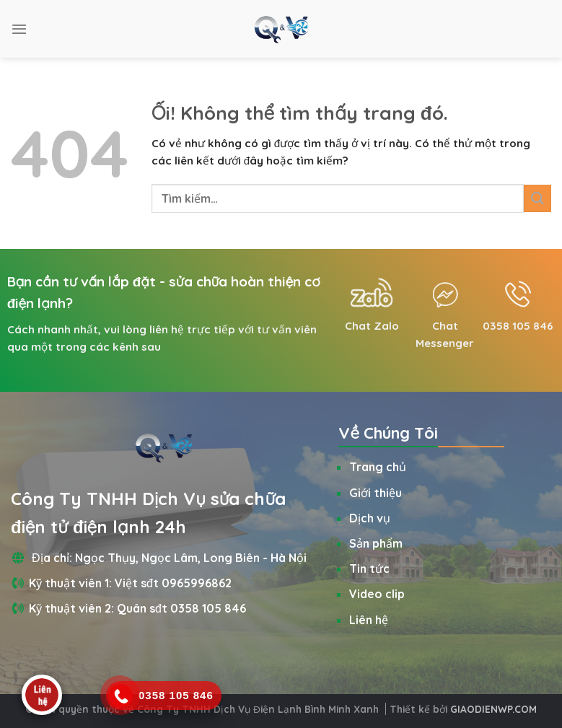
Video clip (377, 594)
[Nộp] (537, 198)
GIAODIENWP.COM (493, 709)
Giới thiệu (376, 493)
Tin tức (369, 569)
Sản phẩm (376, 543)
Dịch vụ (370, 518)
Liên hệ (369, 620)
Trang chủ (378, 467)
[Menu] (19, 29)
